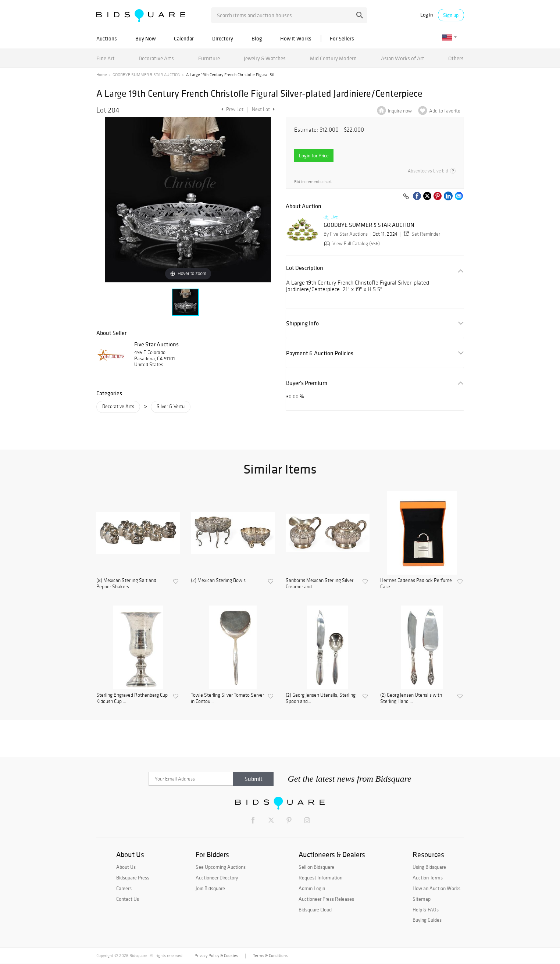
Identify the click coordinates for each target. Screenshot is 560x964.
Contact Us (128, 899)
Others (456, 58)
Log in (427, 15)
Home (102, 75)
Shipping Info (302, 323)
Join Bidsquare (210, 888)
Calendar (184, 38)
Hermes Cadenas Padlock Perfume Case (416, 584)
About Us (126, 867)
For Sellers (342, 38)
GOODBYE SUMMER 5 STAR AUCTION (147, 75)
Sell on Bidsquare (316, 867)
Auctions (107, 38)
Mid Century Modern (333, 58)
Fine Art (106, 58)
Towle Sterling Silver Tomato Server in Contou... (227, 698)
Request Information (320, 878)
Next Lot (263, 109)
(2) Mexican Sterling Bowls (218, 581)
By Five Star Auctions (346, 234)
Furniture (209, 58)
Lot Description (305, 268)
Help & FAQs (426, 910)
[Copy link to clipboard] (406, 197)
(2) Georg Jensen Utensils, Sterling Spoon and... (321, 698)
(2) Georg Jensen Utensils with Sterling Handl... (411, 698)
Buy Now (145, 38)
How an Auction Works (436, 888)
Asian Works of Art (403, 58)
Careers (124, 888)
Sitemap (422, 899)
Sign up (451, 15)
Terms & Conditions (270, 956)
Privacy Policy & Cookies (216, 956)
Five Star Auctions (156, 344)
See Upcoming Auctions (221, 867)
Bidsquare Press (133, 878)
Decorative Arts (156, 58)
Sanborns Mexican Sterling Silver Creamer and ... (320, 584)
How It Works (296, 38)
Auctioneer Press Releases (326, 899)
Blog (257, 38)
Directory (223, 38)
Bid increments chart (313, 182)
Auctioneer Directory (217, 878)
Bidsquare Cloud (315, 910)
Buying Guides (427, 920)
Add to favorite (445, 111)
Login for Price (314, 156)
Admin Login (312, 888)
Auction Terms (428, 878)
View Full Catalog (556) (351, 244)
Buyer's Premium (307, 383)
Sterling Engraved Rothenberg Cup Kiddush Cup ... (132, 698)
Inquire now (400, 111)
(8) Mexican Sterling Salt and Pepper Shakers (126, 584)
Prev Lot (231, 109)
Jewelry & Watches (265, 58)
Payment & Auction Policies (320, 353)
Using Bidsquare (429, 867)
